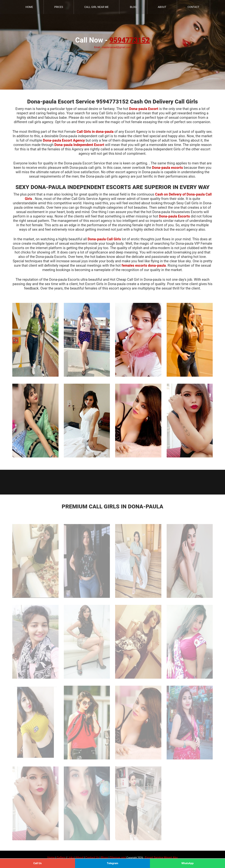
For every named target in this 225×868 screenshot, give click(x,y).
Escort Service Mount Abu (161, 858)
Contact (193, 7)
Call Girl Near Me (97, 7)
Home (29, 7)
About (162, 7)
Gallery (61, 858)
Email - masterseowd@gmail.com (112, 47)
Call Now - (112, 40)
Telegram (113, 863)
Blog (133, 7)
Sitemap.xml (118, 858)
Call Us (38, 863)
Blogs (105, 858)
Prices (59, 7)
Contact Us (92, 858)
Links (71, 858)
